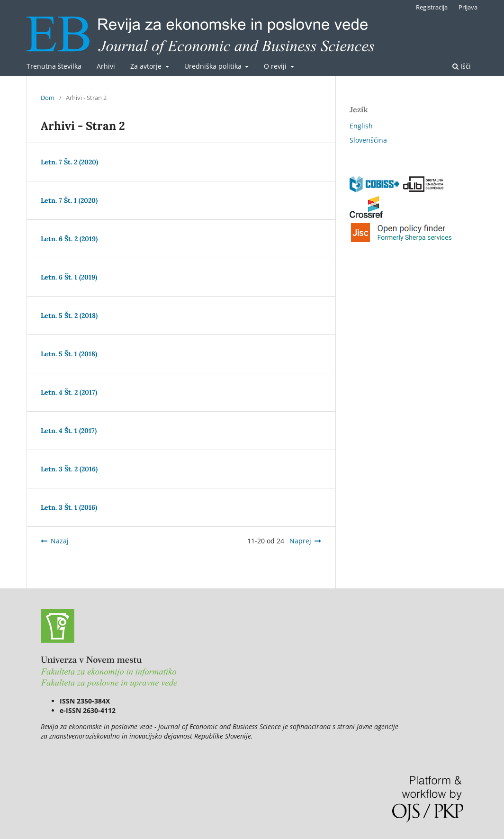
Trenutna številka (54, 66)
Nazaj (60, 541)
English (361, 126)
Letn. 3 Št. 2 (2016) (69, 469)
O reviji (276, 66)
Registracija (432, 7)
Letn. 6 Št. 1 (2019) (69, 277)
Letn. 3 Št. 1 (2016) (69, 507)
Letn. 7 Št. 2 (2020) (69, 162)
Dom (48, 98)
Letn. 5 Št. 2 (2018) (69, 316)
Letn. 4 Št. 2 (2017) (69, 392)
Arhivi (106, 66)
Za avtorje (147, 66)
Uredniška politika (214, 66)
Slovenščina (368, 140)
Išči (462, 66)
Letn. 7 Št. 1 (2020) (69, 200)
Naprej (300, 541)
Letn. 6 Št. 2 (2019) (69, 239)
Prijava (468, 7)
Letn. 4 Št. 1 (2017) (69, 431)
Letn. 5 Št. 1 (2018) (69, 354)
